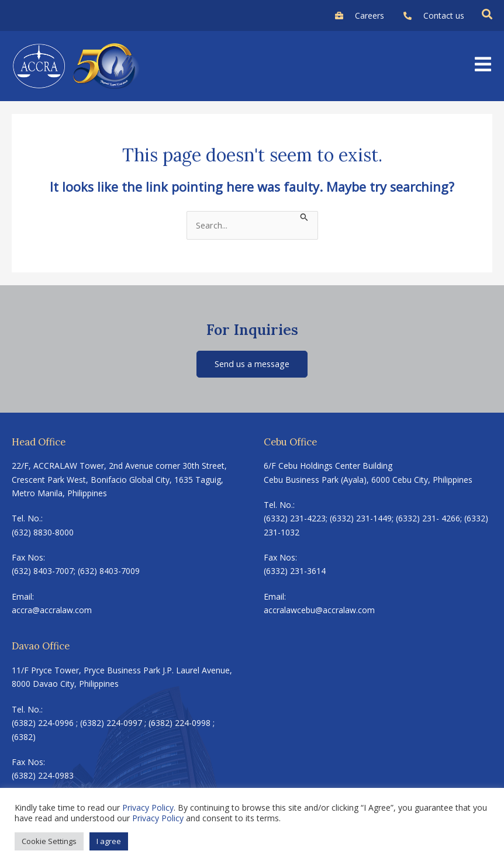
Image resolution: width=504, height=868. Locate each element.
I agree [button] (109, 841)
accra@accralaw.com (52, 610)
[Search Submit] (304, 216)
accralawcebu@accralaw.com (319, 610)
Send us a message (252, 364)
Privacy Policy (148, 808)
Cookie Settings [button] (49, 841)
